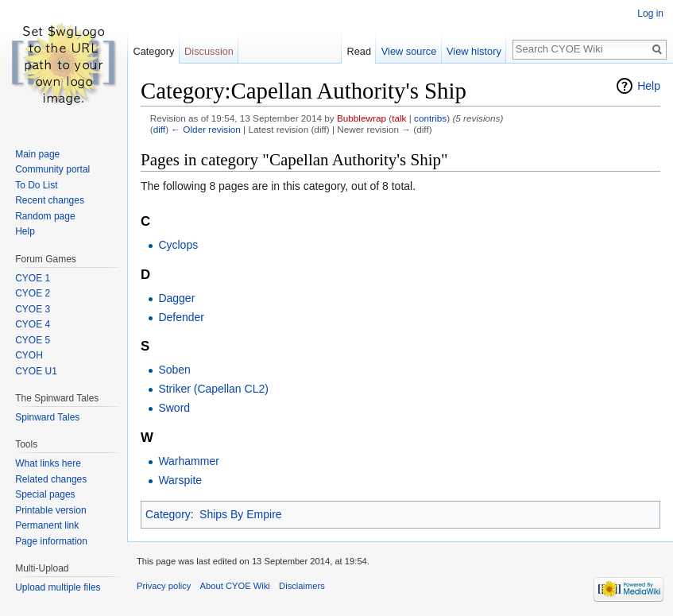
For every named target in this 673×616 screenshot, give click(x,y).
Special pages (45, 494)
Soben (174, 370)
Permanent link (47, 525)
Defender (181, 317)
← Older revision (206, 129)
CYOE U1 (36, 371)
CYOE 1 (33, 278)
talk (399, 118)
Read (359, 51)
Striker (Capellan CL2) (213, 389)
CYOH (29, 355)
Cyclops (178, 245)
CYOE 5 (33, 340)
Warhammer (189, 461)
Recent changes (50, 200)
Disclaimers (302, 586)
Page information (51, 541)
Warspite (180, 480)
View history (474, 51)
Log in (650, 14)
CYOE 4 (33, 324)
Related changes (51, 479)
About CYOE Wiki (235, 586)
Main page (37, 154)
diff (159, 129)
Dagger (176, 298)
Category (168, 514)
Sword (174, 408)
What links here (48, 463)
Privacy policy (164, 586)
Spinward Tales (47, 417)
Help (649, 86)
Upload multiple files (58, 587)
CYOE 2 (33, 293)
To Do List (36, 185)
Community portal (52, 169)
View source (409, 51)
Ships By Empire (240, 514)
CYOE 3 (33, 309)
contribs (430, 118)
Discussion (209, 51)
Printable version (50, 510)
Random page (45, 216)
